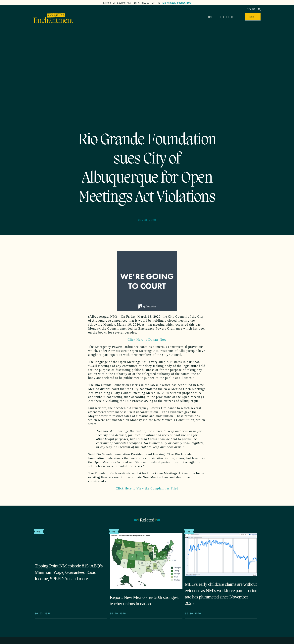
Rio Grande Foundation (176, 3)
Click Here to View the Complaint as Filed (147, 488)
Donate (253, 17)
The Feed (226, 17)
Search (254, 9)
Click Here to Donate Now (147, 340)
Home (210, 17)
